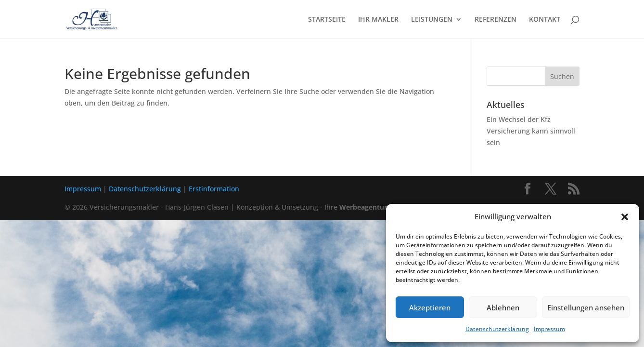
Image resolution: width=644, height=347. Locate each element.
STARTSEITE (327, 20)
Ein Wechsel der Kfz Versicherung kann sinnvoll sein (531, 131)
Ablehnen (503, 307)
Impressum (549, 329)
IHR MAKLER (378, 20)
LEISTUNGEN (432, 20)
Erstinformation (214, 189)
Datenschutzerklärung (497, 329)
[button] (625, 217)
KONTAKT (545, 20)
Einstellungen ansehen (586, 307)
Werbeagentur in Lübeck (380, 207)
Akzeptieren (430, 307)
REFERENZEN (496, 20)
